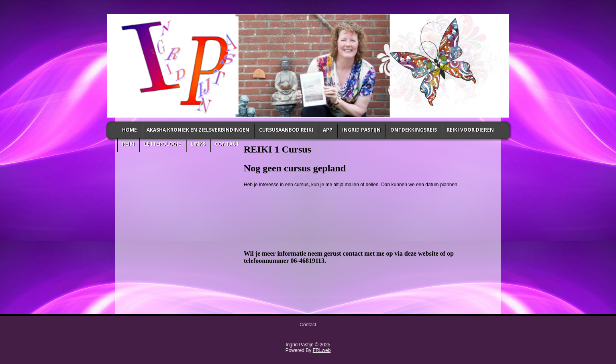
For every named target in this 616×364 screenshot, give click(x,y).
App (328, 130)
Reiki (128, 144)
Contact (227, 144)
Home (130, 130)
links (198, 144)
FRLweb (322, 350)
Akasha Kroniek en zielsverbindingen (198, 130)
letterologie (163, 144)
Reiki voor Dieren (470, 130)
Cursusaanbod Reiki (286, 130)
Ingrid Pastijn (361, 130)
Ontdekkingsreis (414, 130)
